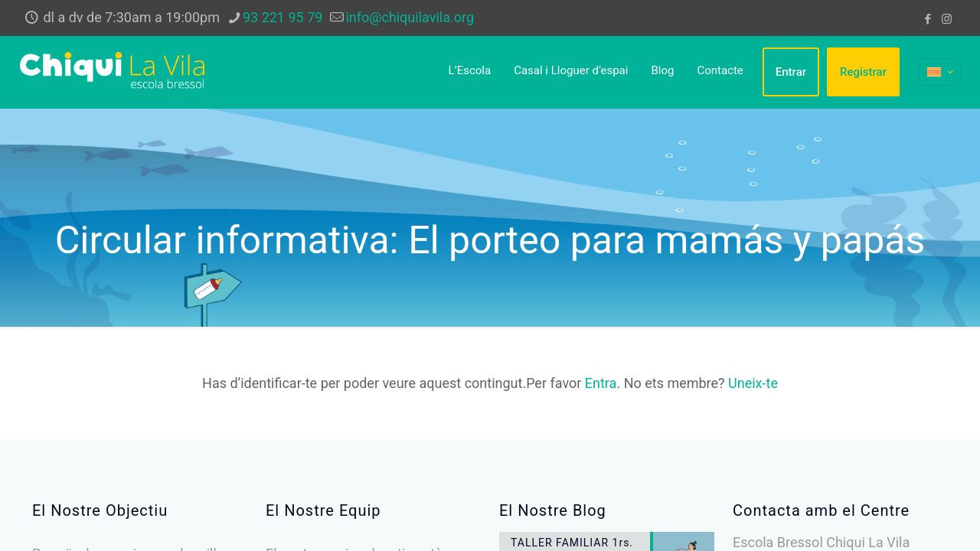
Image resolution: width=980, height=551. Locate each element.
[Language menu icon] (940, 72)
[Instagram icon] (947, 19)
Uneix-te (753, 383)
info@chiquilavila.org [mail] (410, 17)
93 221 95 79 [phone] (283, 17)
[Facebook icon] (928, 19)
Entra (601, 383)
